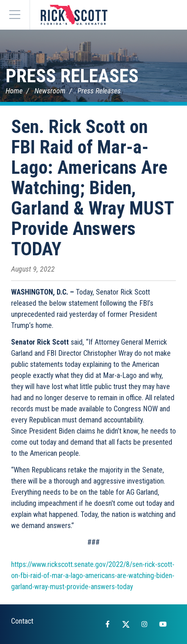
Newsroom (50, 91)
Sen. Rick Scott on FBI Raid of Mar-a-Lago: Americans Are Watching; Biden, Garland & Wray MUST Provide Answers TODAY (92, 188)
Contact (22, 621)
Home (14, 91)
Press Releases (72, 76)
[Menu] (15, 15)
